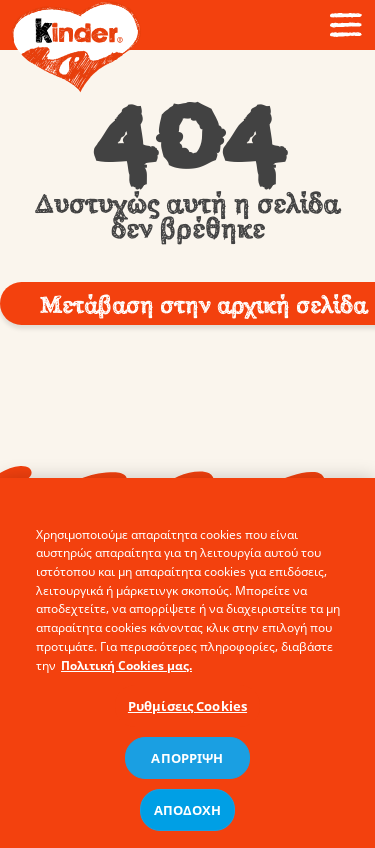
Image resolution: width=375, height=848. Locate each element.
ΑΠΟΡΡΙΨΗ (187, 764)
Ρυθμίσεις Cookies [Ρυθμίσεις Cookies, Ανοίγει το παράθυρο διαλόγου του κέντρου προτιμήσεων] (187, 712)
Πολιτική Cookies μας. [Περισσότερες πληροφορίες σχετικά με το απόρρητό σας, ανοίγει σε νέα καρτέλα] (126, 671)
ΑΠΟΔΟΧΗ (188, 816)
